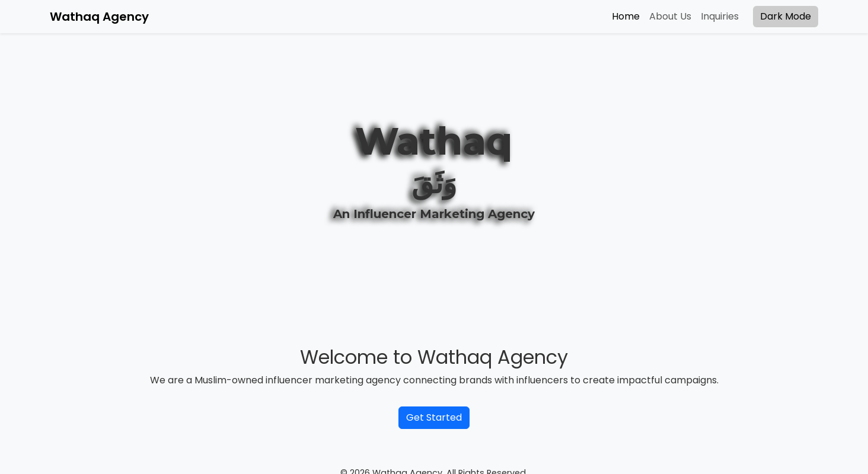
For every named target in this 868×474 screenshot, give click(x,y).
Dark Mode (786, 16)
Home (626, 16)
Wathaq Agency (99, 17)
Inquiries (720, 16)
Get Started (434, 417)
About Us (670, 16)
